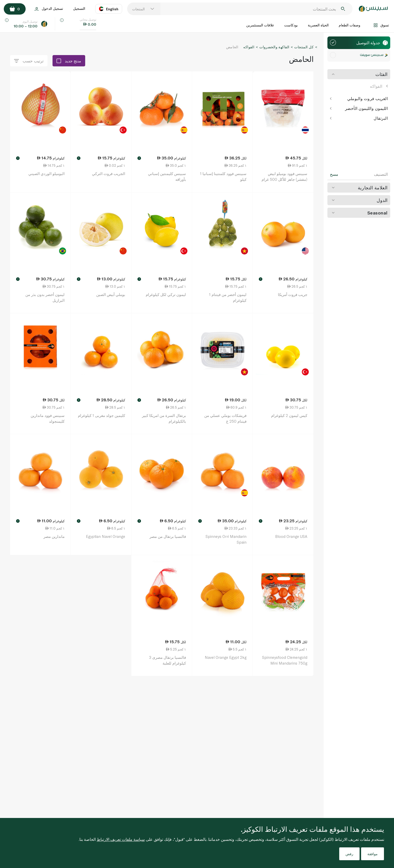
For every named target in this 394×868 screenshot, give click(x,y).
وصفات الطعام (350, 25)
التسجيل (79, 8)
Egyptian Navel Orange (106, 536)
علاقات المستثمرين (260, 25)
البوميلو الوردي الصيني (46, 173)
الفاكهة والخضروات (274, 47)
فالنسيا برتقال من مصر (168, 536)
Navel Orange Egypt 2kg (226, 657)
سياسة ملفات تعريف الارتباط (121, 839)
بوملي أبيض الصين (111, 294)
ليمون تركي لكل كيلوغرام (166, 294)
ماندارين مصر (54, 536)
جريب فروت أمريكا (293, 294)
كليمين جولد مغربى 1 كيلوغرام (102, 415)
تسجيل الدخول (49, 9)
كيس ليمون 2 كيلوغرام (289, 415)
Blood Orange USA (291, 536)
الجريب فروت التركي (109, 173)
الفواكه (379, 86)
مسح (334, 174)
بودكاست (291, 25)
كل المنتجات (304, 47)
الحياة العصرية (318, 25)
